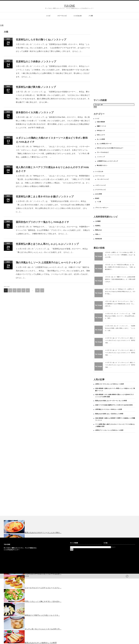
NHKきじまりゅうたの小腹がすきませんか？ (110, 148)
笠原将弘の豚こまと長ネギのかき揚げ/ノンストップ (45, 197)
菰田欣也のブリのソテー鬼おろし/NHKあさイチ (43, 222)
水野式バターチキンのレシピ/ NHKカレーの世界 (110, 384)
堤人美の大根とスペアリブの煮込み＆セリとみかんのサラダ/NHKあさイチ (52, 169)
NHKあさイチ (101, 131)
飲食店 (97, 198)
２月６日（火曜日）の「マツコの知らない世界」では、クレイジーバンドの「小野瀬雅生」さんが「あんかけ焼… (120, 255)
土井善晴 (98, 221)
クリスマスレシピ (100, 190)
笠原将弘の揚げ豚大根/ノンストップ (36, 87)
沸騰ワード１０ (101, 126)
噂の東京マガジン (102, 165)
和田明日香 (99, 239)
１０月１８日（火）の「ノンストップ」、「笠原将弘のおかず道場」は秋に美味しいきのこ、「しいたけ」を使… (120, 328)
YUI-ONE (69, 6)
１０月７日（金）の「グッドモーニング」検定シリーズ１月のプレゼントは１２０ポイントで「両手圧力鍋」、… (120, 340)
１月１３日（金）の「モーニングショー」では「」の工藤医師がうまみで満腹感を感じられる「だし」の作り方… (120, 304)
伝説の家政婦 (101, 122)
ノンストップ (101, 157)
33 (37, 290)
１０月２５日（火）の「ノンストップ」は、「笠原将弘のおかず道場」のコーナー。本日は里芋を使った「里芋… (120, 316)
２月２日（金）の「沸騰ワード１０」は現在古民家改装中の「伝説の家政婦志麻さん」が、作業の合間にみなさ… (120, 279)
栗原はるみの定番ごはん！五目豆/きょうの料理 (109, 414)
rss (127, 576)
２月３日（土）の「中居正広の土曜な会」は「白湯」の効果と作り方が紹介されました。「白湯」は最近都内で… (120, 267)
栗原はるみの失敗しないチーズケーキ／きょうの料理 (111, 401)
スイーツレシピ (62, 16)
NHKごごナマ (101, 135)
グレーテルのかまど (103, 152)
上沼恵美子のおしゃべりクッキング (107, 161)
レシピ (48, 16)
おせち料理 (99, 194)
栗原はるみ (99, 230)
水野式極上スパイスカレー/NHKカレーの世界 (109, 409)
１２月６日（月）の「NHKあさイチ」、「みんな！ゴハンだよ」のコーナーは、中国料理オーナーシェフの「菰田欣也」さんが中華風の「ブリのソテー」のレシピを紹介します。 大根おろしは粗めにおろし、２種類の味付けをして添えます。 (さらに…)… (53, 230)
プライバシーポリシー (102, 208)
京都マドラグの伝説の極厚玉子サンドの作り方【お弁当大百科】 (114, 405)
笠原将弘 (98, 226)
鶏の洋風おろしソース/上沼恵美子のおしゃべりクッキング (48, 263)
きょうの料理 (101, 139)
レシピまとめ (78, 16)
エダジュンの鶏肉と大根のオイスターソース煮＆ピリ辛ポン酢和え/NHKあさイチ (52, 140)
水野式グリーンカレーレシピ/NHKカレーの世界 (109, 430)
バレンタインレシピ (103, 179)
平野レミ (98, 234)
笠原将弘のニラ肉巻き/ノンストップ (36, 62)
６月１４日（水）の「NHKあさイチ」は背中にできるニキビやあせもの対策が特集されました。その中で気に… (120, 291)
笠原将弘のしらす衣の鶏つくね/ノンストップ (41, 40)
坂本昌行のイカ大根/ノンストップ (35, 112)
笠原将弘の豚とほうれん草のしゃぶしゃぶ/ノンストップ (47, 244)
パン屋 (91, 16)
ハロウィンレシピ (100, 185)
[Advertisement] (105, 61)
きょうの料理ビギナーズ (104, 144)
